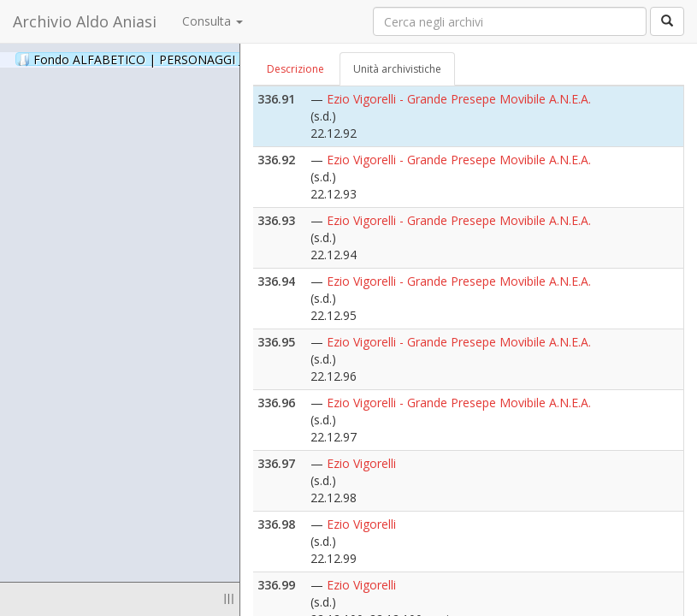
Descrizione (295, 69)
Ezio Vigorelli (361, 463)
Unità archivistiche (397, 69)
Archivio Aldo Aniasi (85, 21)
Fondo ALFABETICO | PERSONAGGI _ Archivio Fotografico (207, 59)
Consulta (213, 21)
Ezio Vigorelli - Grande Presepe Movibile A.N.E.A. (459, 99)
